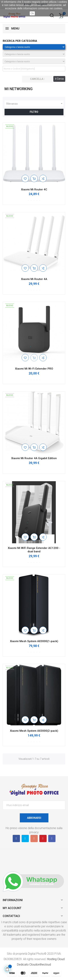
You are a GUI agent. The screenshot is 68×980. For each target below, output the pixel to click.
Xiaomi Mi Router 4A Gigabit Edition (34, 458)
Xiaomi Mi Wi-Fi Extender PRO (34, 369)
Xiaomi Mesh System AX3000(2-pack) (34, 731)
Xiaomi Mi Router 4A (34, 279)
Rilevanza (35, 104)
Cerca (59, 79)
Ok (32, 13)
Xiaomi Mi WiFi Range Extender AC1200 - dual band (34, 550)
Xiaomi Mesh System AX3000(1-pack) (34, 641)
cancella (37, 79)
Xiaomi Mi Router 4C (34, 189)
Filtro (34, 112)
